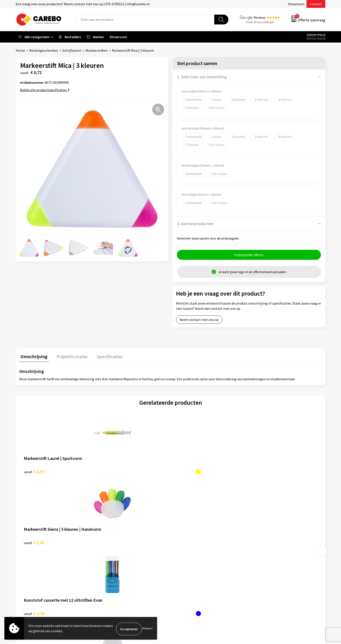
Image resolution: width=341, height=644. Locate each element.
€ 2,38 (186, 472)
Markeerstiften (97, 50)
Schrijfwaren (72, 50)
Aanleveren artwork (114, 522)
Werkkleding (262, 522)
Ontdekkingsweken (190, 535)
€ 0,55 (34, 472)
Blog (179, 548)
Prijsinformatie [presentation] (68, 356)
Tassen (258, 548)
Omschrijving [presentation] (33, 356)
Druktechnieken (111, 562)
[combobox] (145, 20)
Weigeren (148, 629)
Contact (316, 4)
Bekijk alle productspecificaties (45, 90)
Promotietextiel (265, 515)
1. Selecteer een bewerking (202, 77)
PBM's (257, 529)
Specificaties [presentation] (103, 356)
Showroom (296, 4)
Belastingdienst (111, 515)
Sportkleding (262, 535)
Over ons (182, 542)
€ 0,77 (261, 472)
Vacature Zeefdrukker (192, 529)
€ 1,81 (110, 472)
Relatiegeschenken (44, 50)
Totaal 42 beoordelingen (260, 22)
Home (20, 50)
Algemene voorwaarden (117, 535)
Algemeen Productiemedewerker (200, 522)
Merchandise (185, 562)
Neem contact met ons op (199, 321)
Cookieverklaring (112, 548)
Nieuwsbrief (185, 575)
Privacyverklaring (112, 555)
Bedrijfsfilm (185, 568)
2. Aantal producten (195, 224)
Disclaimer (107, 568)
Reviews (260, 17)
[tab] (33, 357)
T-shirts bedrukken (190, 555)
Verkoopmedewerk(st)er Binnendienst (204, 515)
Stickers (259, 555)
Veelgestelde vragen (114, 542)
